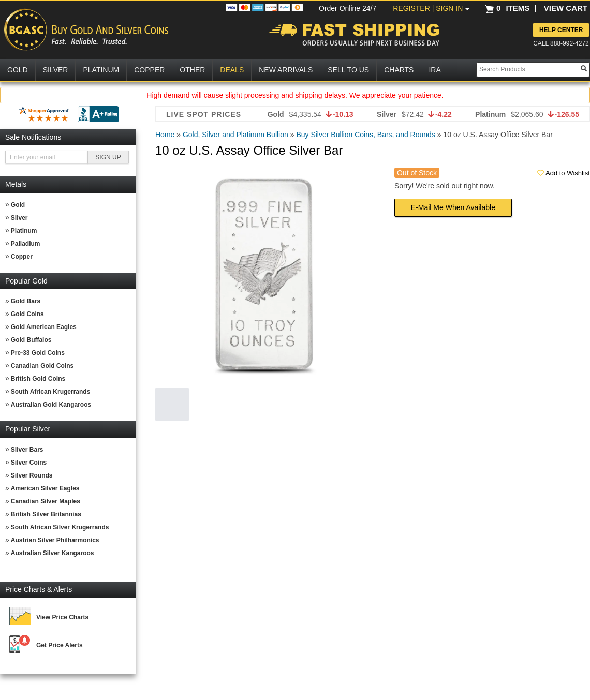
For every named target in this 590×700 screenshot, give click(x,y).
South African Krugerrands (51, 392)
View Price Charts (62, 617)
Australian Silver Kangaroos (53, 553)
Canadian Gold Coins (42, 366)
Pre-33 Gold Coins (38, 353)
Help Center (561, 30)
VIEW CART (566, 8)
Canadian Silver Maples (46, 501)
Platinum (24, 231)
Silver (19, 218)
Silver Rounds (32, 475)
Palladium (26, 244)
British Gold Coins (38, 379)
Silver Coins (29, 463)
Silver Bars (27, 450)
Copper (22, 257)
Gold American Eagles (44, 327)
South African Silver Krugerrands (60, 527)
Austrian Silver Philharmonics (55, 540)
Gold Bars (26, 301)
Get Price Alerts (60, 645)
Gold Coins (27, 314)
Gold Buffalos (31, 340)
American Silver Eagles (45, 488)
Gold (18, 205)
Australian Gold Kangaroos (51, 405)
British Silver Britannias (46, 514)
